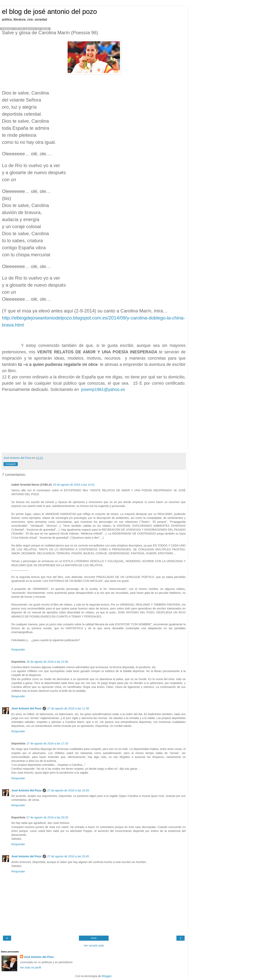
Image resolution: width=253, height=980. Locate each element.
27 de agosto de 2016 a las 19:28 (68, 790)
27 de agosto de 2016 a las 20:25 (47, 817)
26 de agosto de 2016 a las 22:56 (47, 662)
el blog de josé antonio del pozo (49, 12)
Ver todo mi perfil (30, 967)
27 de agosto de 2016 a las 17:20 (47, 743)
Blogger (107, 976)
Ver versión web (94, 946)
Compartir (11, 464)
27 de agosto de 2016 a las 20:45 (68, 856)
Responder (18, 650)
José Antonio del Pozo (26, 708)
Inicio (94, 938)
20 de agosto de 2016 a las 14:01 (74, 485)
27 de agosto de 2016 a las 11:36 (68, 708)
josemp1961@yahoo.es (103, 390)
